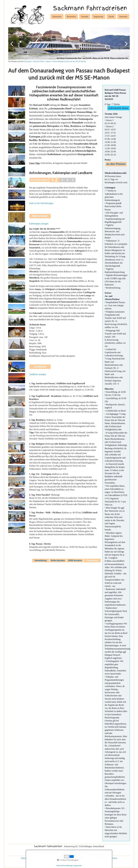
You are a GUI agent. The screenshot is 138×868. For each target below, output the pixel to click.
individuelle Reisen (65, 858)
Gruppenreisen (82, 858)
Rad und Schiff (39, 61)
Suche (111, 17)
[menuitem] (57, 17)
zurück (12, 46)
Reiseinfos (71, 17)
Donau (48, 61)
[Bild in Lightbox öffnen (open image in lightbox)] (17, 91)
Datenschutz (26, 858)
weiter (126, 46)
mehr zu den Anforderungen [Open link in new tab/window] (41, 203)
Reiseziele (57, 17)
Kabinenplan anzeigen (39, 224)
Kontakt (85, 17)
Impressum (98, 17)
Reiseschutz (112, 858)
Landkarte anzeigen (38, 374)
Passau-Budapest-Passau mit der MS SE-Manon (69, 61)
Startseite (123, 17)
